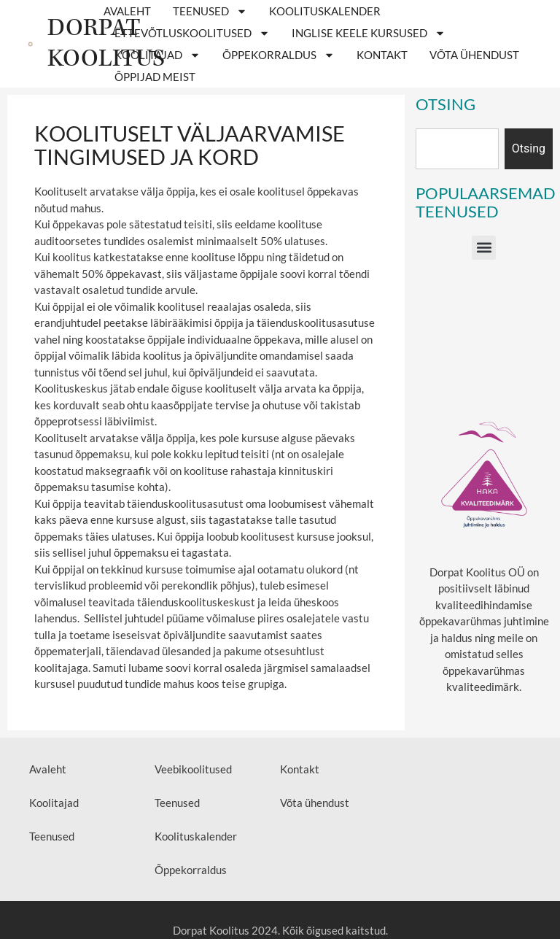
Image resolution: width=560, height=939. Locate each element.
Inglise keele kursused (369, 33)
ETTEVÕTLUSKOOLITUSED (192, 33)
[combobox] (457, 149)
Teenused (210, 11)
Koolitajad (157, 55)
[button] (484, 248)
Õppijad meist (155, 77)
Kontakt (382, 55)
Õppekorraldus (279, 55)
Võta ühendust (474, 55)
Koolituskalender (325, 11)
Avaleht (127, 11)
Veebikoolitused (193, 769)
